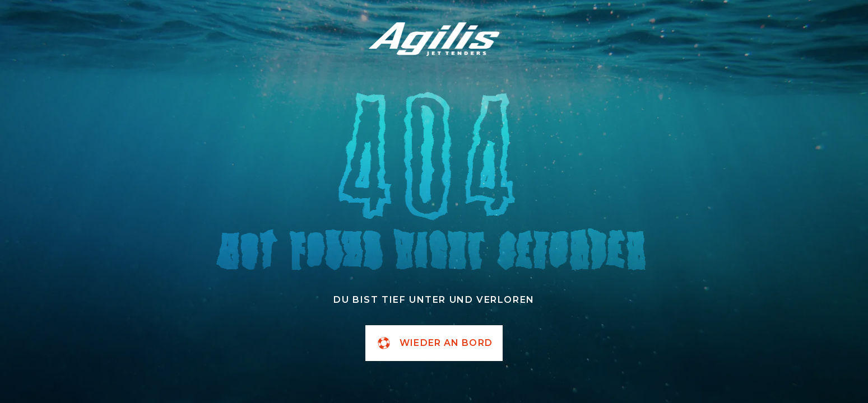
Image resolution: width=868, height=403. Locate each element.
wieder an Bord (434, 343)
